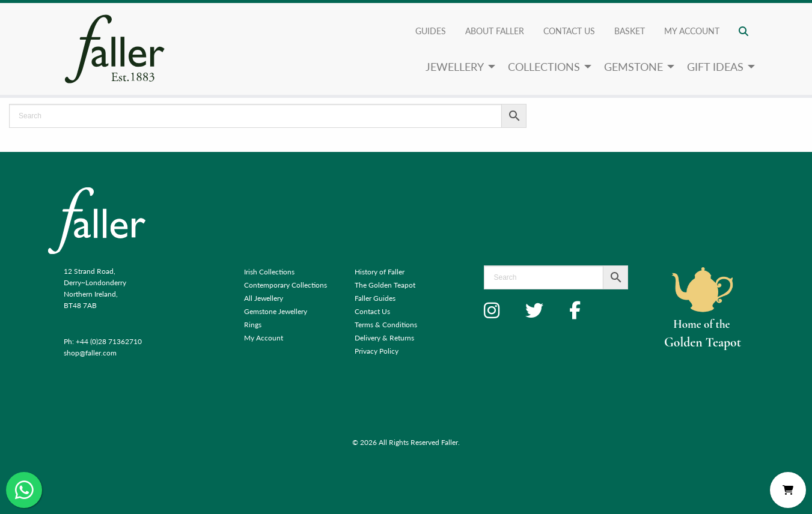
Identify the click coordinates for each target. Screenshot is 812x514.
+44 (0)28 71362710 (109, 341)
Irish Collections (269, 272)
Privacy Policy (377, 351)
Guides (431, 31)
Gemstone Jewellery (276, 311)
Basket (630, 31)
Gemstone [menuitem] (633, 66)
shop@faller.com (90, 353)
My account (692, 31)
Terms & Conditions (386, 325)
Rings (253, 325)
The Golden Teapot (385, 285)
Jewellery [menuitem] (455, 66)
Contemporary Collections (285, 285)
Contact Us (569, 31)
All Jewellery (264, 298)
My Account (264, 338)
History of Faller (380, 272)
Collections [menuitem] (544, 66)
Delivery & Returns (384, 338)
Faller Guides (375, 298)
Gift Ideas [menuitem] (715, 66)
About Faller (495, 31)
